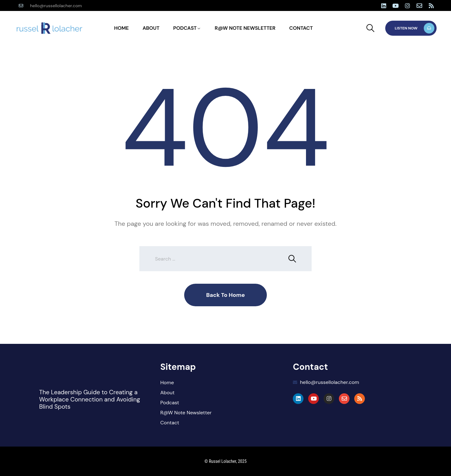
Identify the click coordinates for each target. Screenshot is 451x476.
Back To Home (225, 295)
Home (121, 28)
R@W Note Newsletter (245, 28)
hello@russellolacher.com (56, 6)
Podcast (185, 28)
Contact (301, 28)
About (151, 28)
